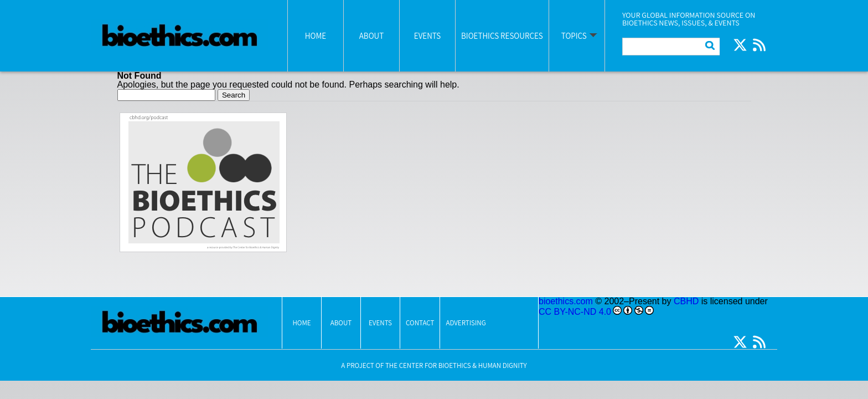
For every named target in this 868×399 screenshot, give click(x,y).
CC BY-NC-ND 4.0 (575, 312)
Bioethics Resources (502, 36)
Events (427, 36)
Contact (420, 323)
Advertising (466, 323)
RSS (759, 45)
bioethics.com (566, 301)
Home (316, 36)
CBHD (686, 301)
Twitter (740, 45)
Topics (574, 36)
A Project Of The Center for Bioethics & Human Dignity (434, 365)
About (371, 36)
